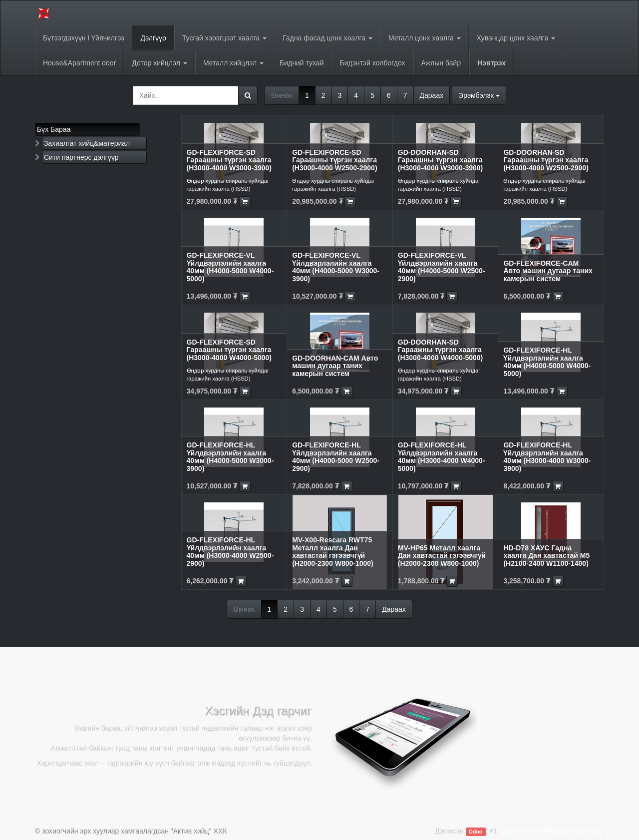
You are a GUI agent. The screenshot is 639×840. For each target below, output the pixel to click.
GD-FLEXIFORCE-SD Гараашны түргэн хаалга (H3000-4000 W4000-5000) (229, 350)
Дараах (432, 95)
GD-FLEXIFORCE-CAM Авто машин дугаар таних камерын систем (548, 271)
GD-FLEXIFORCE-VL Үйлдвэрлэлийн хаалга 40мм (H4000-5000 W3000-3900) (336, 267)
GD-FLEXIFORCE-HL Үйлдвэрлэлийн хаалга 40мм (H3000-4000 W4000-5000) (442, 456)
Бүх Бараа (54, 129)
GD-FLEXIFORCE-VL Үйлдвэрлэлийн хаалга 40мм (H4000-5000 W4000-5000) (230, 267)
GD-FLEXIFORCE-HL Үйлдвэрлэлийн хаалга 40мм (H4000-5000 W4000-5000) (547, 362)
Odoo (476, 832)
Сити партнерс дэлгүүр (81, 157)
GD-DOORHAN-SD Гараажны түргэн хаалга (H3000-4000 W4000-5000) (440, 350)
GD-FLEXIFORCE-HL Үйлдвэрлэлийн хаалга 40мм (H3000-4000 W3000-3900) (547, 456)
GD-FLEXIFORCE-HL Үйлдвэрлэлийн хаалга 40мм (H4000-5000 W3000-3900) (230, 456)
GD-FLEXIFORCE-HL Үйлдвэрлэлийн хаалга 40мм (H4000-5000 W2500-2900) (336, 456)
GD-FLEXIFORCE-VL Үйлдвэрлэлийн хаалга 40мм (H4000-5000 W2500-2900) (442, 267)
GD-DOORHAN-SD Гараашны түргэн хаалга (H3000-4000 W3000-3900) (440, 160)
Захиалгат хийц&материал (87, 143)
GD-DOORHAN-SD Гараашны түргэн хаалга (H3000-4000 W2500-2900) (546, 160)
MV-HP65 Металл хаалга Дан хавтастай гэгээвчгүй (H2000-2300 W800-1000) (442, 556)
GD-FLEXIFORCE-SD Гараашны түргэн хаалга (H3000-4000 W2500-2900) (334, 160)
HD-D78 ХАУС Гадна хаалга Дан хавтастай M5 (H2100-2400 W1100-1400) (546, 556)
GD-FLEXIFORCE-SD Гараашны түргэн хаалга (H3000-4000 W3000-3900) (229, 160)
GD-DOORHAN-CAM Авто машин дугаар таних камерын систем (335, 366)
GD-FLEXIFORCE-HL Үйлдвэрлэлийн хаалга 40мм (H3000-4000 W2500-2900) (230, 551)
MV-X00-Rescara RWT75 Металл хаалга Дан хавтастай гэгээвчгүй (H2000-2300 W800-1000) (333, 551)
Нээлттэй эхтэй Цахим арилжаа (551, 831)
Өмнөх (282, 95)
